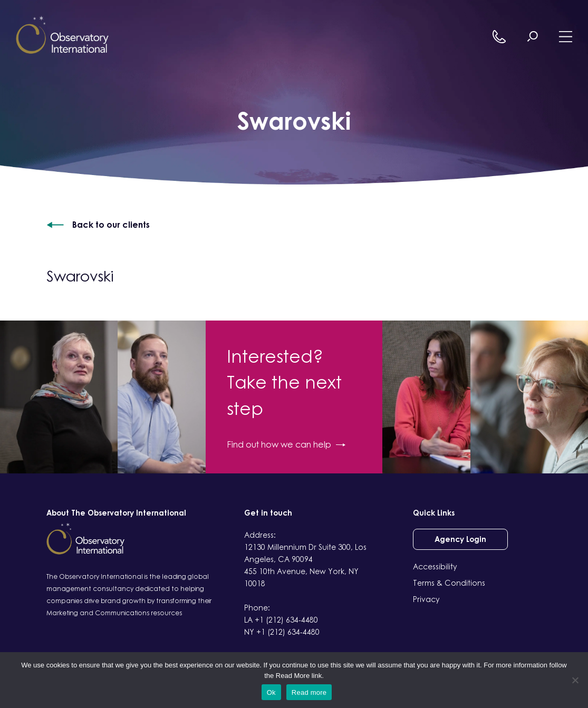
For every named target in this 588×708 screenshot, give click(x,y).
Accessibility (435, 566)
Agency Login (460, 539)
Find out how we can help (286, 444)
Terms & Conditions (449, 583)
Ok (271, 692)
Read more (309, 692)
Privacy (426, 599)
